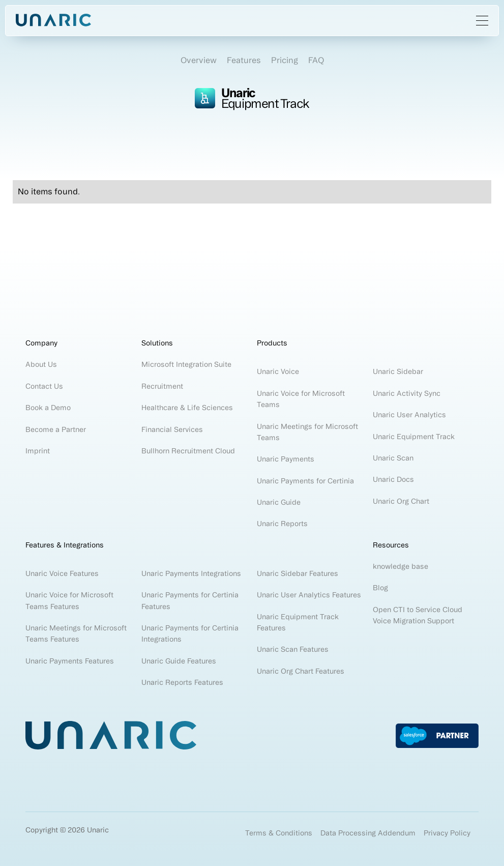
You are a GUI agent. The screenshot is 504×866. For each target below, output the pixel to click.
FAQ (316, 60)
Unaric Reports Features (182, 682)
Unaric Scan (393, 458)
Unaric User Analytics (409, 415)
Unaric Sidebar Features (298, 573)
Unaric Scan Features (293, 649)
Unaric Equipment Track (414, 437)
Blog (380, 588)
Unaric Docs (393, 479)
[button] (482, 21)
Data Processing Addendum (368, 833)
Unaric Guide (279, 502)
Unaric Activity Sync (408, 393)
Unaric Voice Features (62, 573)
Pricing (285, 60)
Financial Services (172, 429)
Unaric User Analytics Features (309, 595)
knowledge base (401, 566)
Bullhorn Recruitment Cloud (188, 451)
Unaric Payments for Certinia (305, 481)
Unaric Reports (282, 524)
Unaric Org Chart (401, 501)
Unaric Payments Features (70, 661)
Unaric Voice (278, 371)
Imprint (38, 451)
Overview (199, 60)
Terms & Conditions (279, 833)
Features (244, 60)
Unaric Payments (286, 459)
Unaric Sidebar (398, 371)
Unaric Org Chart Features (301, 671)
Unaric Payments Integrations (191, 573)
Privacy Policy (447, 833)
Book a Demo (48, 408)
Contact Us (44, 386)
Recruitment (162, 386)
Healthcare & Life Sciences (187, 408)
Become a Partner (56, 429)
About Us (41, 364)
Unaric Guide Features (179, 661)
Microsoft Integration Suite (186, 364)
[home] (53, 21)
